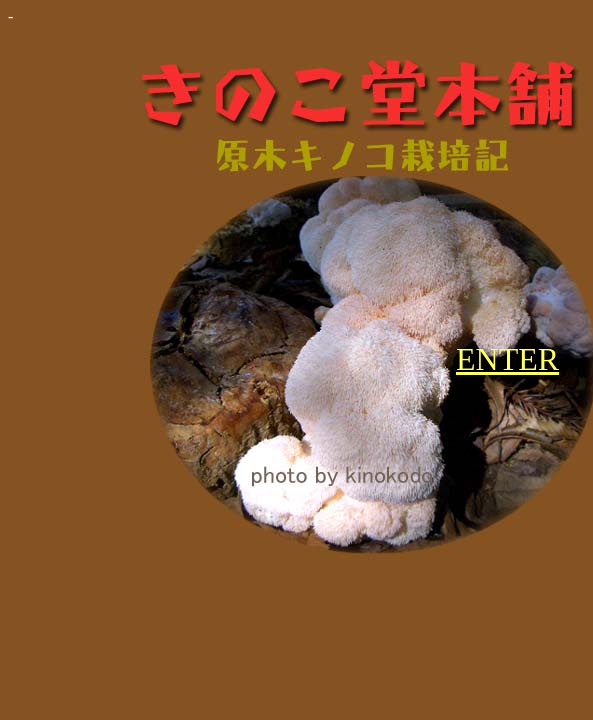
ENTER (507, 359)
